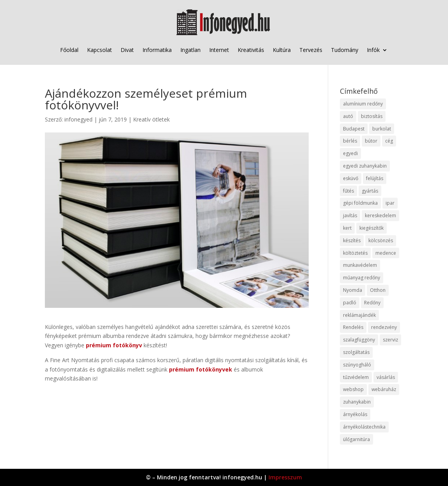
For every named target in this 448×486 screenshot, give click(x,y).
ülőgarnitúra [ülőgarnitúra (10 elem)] (356, 439)
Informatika (157, 50)
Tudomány (345, 50)
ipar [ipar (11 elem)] (390, 203)
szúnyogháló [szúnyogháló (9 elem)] (357, 365)
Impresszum (285, 477)
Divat (127, 50)
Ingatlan (190, 50)
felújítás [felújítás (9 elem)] (375, 178)
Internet (219, 50)
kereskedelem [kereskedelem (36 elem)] (380, 215)
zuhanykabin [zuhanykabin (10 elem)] (357, 402)
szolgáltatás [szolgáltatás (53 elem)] (356, 352)
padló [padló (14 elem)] (350, 303)
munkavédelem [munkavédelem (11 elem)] (360, 265)
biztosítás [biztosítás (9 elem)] (372, 116)
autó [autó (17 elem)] (348, 116)
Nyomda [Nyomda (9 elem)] (353, 290)
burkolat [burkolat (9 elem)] (382, 129)
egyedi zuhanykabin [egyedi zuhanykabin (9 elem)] (365, 166)
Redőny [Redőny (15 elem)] (372, 303)
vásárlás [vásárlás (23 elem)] (386, 377)
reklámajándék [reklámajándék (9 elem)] (359, 315)
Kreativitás (251, 50)
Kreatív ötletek (151, 119)
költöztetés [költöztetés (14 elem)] (355, 253)
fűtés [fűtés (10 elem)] (348, 191)
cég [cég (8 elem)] (389, 141)
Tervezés (311, 50)
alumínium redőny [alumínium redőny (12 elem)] (363, 104)
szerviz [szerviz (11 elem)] (390, 340)
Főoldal (69, 50)
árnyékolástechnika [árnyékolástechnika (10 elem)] (364, 427)
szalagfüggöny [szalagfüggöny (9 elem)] (359, 340)
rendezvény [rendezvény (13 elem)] (384, 327)
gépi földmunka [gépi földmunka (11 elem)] (360, 203)
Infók (373, 50)
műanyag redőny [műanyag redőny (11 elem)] (362, 278)
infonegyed (78, 119)
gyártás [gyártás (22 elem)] (370, 191)
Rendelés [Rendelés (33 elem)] (353, 327)
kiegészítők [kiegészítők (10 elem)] (372, 228)
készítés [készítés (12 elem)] (352, 240)
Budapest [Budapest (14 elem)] (354, 129)
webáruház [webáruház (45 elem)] (384, 389)
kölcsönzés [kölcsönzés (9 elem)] (381, 240)
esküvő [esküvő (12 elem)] (351, 178)
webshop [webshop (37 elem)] (353, 389)
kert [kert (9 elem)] (347, 228)
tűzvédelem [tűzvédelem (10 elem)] (356, 377)
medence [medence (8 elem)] (386, 253)
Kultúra (282, 50)
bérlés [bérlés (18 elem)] (350, 141)
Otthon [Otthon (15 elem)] (378, 290)
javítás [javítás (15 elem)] (350, 215)
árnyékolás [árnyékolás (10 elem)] (355, 414)
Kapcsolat (100, 50)
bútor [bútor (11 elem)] (371, 141)
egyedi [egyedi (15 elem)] (350, 153)
